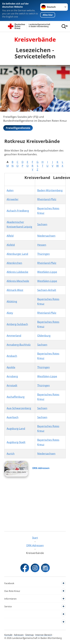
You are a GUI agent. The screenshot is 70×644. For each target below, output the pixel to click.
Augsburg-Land (16, 428)
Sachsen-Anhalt (47, 290)
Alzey (10, 313)
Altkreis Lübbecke (17, 272)
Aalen (10, 190)
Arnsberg (12, 376)
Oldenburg (44, 336)
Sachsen (42, 224)
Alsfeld (11, 245)
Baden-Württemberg (50, 190)
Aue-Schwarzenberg (19, 408)
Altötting (12, 301)
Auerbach (13, 417)
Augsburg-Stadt (16, 442)
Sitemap (29, 635)
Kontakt (8, 635)
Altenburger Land (17, 254)
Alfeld (10, 236)
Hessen (42, 245)
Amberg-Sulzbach (17, 324)
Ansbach (12, 356)
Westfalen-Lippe (47, 272)
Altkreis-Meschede (18, 281)
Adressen (19, 635)
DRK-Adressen (41, 468)
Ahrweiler (13, 199)
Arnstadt (12, 385)
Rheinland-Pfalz (47, 199)
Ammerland (14, 336)
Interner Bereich (44, 635)
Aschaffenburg (16, 397)
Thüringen (43, 254)
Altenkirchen (14, 263)
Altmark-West (15, 290)
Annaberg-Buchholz (19, 345)
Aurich (11, 454)
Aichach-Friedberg (18, 211)
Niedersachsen (46, 236)
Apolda (11, 367)
